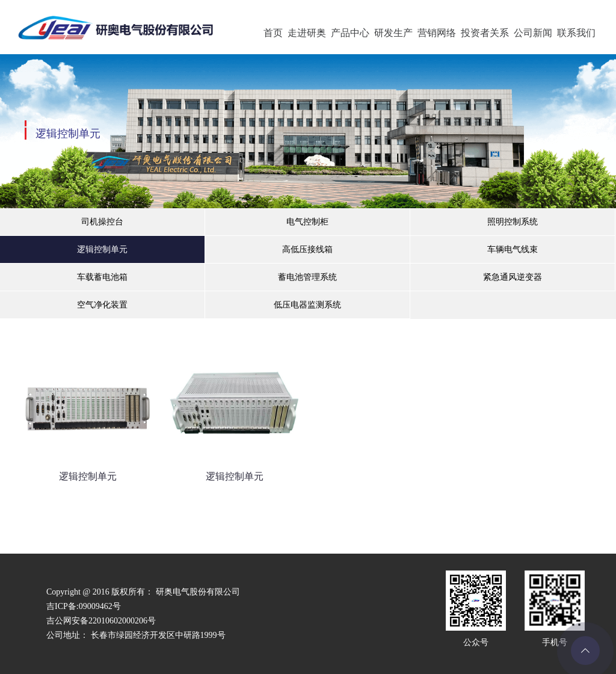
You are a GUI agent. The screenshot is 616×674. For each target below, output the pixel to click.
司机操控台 (102, 222)
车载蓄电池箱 (102, 277)
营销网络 (437, 33)
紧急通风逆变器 (513, 277)
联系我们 (576, 33)
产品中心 (350, 33)
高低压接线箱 (307, 249)
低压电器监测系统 (307, 305)
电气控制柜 (307, 222)
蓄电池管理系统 (307, 277)
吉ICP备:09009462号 (84, 606)
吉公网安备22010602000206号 (101, 621)
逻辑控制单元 (102, 249)
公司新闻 (533, 33)
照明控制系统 (513, 222)
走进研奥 (307, 33)
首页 (273, 33)
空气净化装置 (102, 305)
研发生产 (393, 33)
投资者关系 (485, 33)
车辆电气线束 (513, 249)
